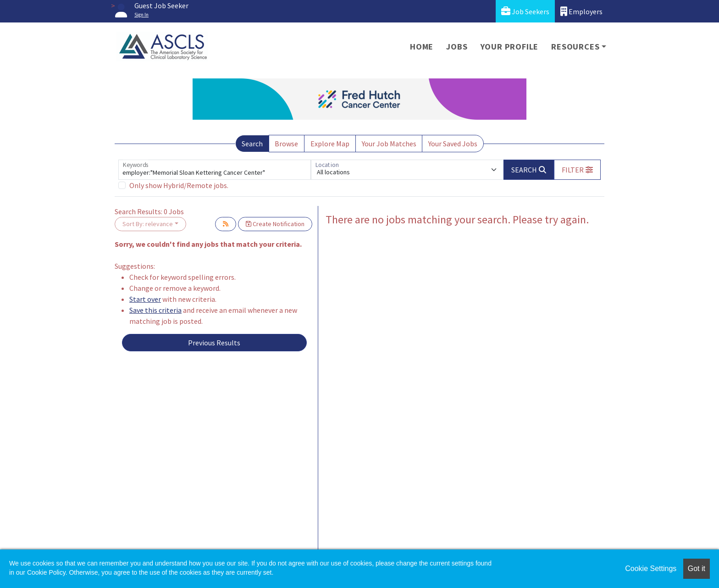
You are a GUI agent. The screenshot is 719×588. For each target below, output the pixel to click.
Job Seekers (525, 11)
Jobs (457, 47)
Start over (145, 299)
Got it (697, 569)
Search (252, 144)
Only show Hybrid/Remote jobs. (179, 185)
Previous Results (214, 343)
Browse (286, 144)
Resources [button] (575, 47)
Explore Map (330, 144)
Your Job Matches (389, 144)
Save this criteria (155, 310)
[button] (577, 170)
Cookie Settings (651, 569)
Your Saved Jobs (453, 144)
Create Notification (275, 224)
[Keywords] (215, 170)
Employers (581, 11)
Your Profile (510, 47)
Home (422, 47)
